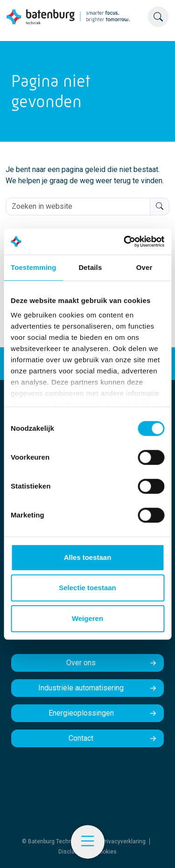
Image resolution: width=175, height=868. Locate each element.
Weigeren (87, 618)
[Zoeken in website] (78, 207)
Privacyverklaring (124, 841)
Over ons (81, 663)
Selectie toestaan (87, 588)
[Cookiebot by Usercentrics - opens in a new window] (125, 241)
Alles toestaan (88, 557)
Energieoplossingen (81, 713)
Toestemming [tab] (34, 267)
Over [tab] (144, 267)
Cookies (106, 852)
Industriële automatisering (81, 688)
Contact (81, 738)
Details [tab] (90, 267)
